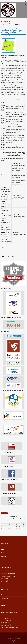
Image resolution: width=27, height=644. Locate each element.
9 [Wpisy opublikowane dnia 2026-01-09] (16, 522)
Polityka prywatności (6, 602)
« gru (2, 531)
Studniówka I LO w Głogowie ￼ (9, 573)
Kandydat (6, 21)
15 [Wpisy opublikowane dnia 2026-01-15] (13, 524)
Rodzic (3, 553)
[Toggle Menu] (24, 252)
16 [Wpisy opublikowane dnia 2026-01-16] (16, 524)
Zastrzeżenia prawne (6, 595)
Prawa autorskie (5, 598)
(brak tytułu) (5, 578)
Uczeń (3, 549)
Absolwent (4, 556)
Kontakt (3, 606)
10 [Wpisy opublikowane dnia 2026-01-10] (20, 522)
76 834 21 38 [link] (8, 626)
